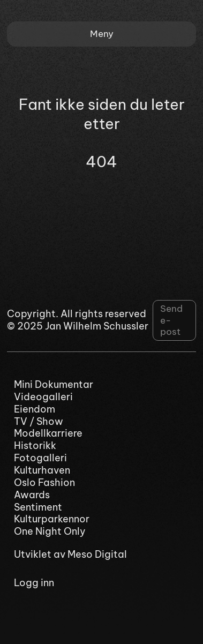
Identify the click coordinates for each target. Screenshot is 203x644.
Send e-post (171, 320)
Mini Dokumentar (54, 385)
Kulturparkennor (52, 519)
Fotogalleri (40, 458)
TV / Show (39, 422)
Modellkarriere (48, 433)
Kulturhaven (42, 470)
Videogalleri (43, 397)
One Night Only (50, 531)
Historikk (35, 446)
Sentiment (38, 507)
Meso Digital (97, 554)
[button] (101, 34)
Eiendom (35, 409)
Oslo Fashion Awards (44, 489)
